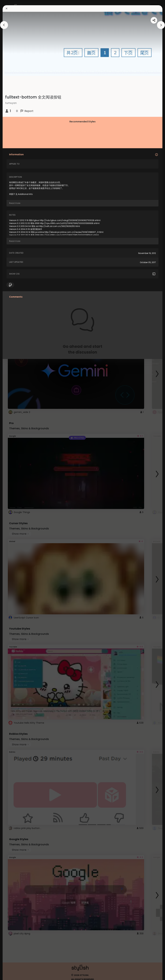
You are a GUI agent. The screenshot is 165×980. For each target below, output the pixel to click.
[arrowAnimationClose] (4, 25)
